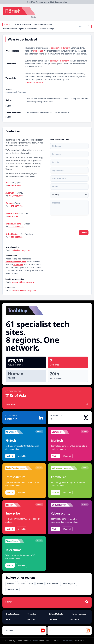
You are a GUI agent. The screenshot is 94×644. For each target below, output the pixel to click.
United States (12, 589)
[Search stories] (77, 26)
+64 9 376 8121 (15, 216)
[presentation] (69, 223)
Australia (11, 584)
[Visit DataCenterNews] (19, 468)
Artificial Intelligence (23, 24)
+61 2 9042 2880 (15, 196)
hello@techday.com (21, 250)
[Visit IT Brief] (19, 505)
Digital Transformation (43, 24)
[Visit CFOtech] (19, 432)
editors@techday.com (60, 48)
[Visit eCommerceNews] (64, 468)
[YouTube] (24, 630)
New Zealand (52, 584)
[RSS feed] (70, 630)
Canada (22, 584)
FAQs (8, 619)
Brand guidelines (13, 614)
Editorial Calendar (56, 614)
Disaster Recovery (10, 29)
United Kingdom (69, 584)
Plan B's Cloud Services (47, 641)
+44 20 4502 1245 (16, 227)
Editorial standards (78, 614)
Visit (10, 456)
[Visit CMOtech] (64, 432)
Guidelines (38, 51)
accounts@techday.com (23, 282)
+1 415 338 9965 (15, 237)
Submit (84, 233)
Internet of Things (47, 29)
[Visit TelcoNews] (19, 541)
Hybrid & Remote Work (28, 29)
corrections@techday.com (24, 291)
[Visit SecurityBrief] (64, 505)
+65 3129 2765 (15, 185)
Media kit (22, 456)
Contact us (32, 614)
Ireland (40, 584)
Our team (53, 619)
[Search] (89, 26)
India (31, 584)
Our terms (75, 619)
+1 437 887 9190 (15, 206)
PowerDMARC (79, 641)
